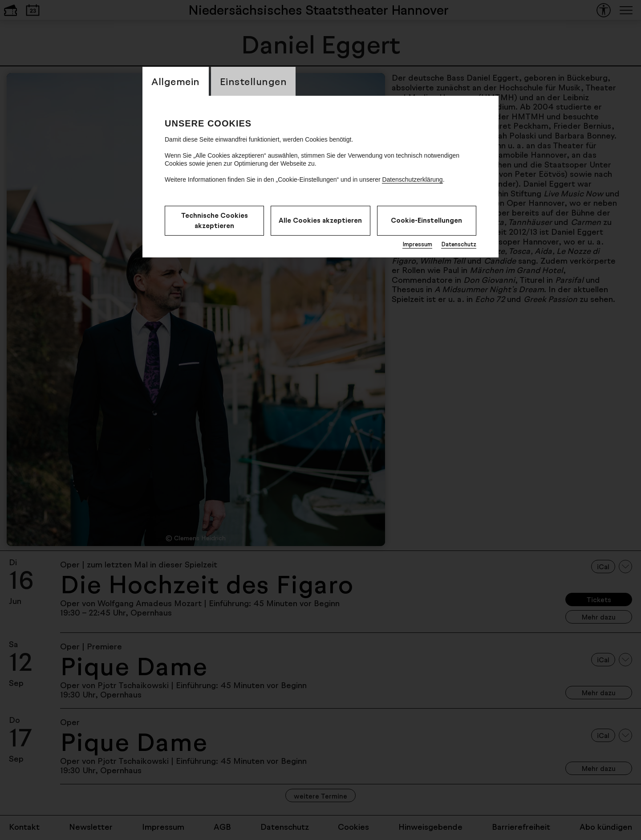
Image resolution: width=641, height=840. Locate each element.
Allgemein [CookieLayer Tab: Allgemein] (176, 81)
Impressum (417, 244)
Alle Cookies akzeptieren (320, 220)
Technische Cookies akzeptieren (215, 220)
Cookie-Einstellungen (426, 220)
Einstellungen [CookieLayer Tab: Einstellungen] (254, 81)
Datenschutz (459, 244)
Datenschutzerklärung (412, 179)
